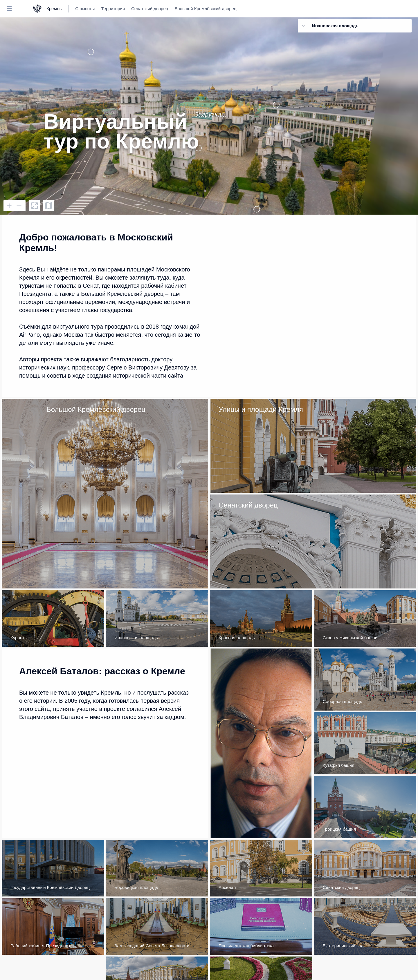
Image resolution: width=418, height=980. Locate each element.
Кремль (54, 9)
